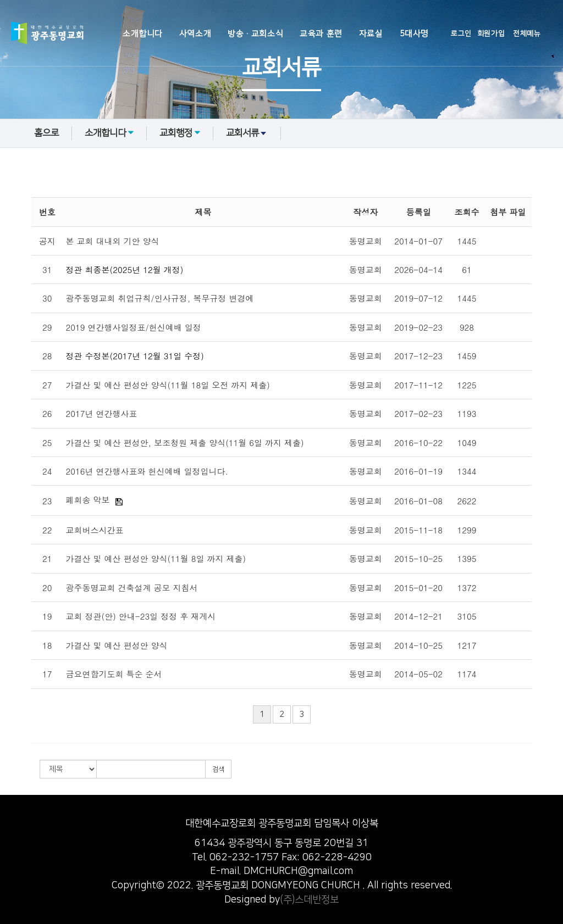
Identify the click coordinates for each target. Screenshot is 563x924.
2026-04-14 (418, 269)
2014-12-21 (418, 616)
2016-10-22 (418, 442)
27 (47, 385)
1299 (467, 530)
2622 (467, 501)
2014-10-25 (418, 645)
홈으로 (46, 133)
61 (467, 269)
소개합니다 (143, 34)
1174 (467, 674)
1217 (467, 645)
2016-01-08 (418, 501)
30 (47, 298)
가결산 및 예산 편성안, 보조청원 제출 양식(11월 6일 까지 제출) (185, 442)
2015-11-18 (418, 530)
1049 (467, 442)
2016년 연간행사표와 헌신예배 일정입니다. (147, 471)
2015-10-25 (418, 558)
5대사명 (414, 34)
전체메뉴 (527, 34)
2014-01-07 (418, 241)
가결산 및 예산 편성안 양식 (117, 645)
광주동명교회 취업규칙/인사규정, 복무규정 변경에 (160, 298)
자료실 (371, 34)
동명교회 (366, 241)
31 (47, 269)
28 (47, 356)
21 (47, 558)
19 (47, 616)
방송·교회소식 (255, 34)
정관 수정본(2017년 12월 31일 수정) (135, 356)
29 (47, 327)
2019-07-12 (418, 298)
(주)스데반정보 (309, 900)
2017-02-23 (418, 413)
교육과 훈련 (321, 34)
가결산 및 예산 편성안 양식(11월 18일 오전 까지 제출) (168, 385)
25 (47, 442)
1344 (467, 471)
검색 (218, 769)
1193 (467, 413)
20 (47, 588)
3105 (467, 616)
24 (47, 471)
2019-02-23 (418, 327)
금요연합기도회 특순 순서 (114, 674)
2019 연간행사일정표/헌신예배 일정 (134, 327)
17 (47, 674)
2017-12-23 (418, 356)
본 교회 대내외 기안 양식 (113, 241)
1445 (467, 241)
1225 (467, 385)
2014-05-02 (418, 674)
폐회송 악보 (88, 500)
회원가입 (491, 34)
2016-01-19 (418, 471)
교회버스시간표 (95, 530)
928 (467, 327)
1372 (467, 588)
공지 (47, 241)
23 (47, 501)
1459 (467, 356)
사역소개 (195, 34)
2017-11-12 (418, 385)
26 (47, 413)
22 (47, 530)
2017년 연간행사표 (102, 413)
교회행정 (180, 133)
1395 (467, 558)
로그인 (461, 34)
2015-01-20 (418, 588)
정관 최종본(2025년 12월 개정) (125, 269)
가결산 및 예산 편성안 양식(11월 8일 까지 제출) (156, 558)
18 (47, 645)
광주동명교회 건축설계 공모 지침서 (132, 588)
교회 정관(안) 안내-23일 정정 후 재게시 (141, 616)
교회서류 (247, 133)
